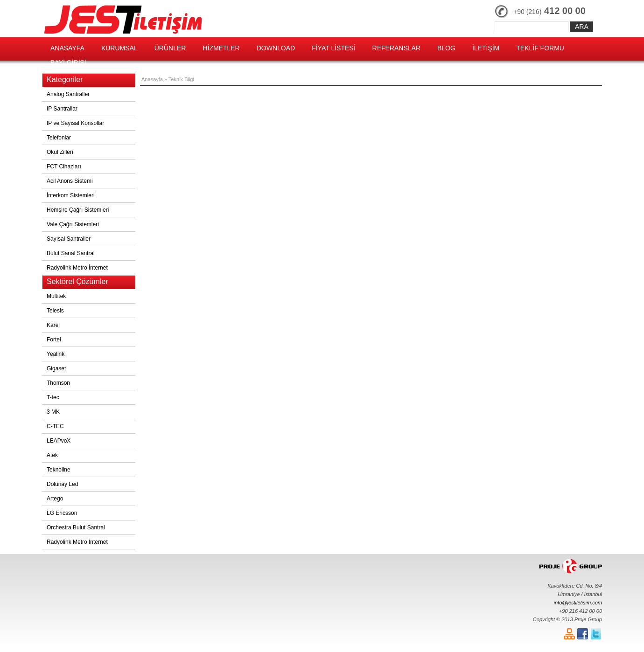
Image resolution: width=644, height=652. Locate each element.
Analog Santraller (68, 94)
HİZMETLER (221, 48)
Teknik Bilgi (181, 79)
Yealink (56, 354)
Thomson (58, 383)
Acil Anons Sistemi (70, 181)
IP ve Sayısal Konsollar (75, 123)
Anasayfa (152, 79)
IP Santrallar (62, 109)
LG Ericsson (62, 513)
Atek (52, 455)
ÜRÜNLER (170, 48)
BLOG (446, 48)
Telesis (55, 311)
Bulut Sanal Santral (71, 253)
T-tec (53, 397)
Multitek (56, 296)
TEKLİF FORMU (540, 48)
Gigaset (56, 368)
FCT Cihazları (64, 166)
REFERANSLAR (396, 48)
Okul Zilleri (60, 152)
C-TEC (55, 426)
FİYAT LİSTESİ (333, 48)
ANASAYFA (67, 48)
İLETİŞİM (486, 48)
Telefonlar (59, 138)
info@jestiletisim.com (578, 603)
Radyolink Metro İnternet (77, 268)
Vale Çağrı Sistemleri (73, 224)
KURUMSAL (119, 48)
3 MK (53, 412)
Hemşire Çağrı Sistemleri (78, 210)
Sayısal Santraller (69, 239)
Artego (55, 499)
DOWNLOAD (276, 48)
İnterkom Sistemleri (71, 195)
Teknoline (59, 470)
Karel (53, 325)
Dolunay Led (62, 484)
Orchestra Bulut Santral (76, 527)
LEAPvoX (59, 441)
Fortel (54, 340)
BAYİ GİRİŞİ (68, 62)
